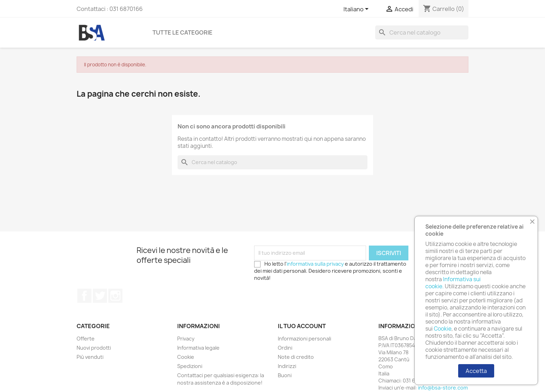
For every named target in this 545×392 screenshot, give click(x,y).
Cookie (186, 357)
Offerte (86, 339)
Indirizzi (287, 366)
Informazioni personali (304, 339)
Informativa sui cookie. (453, 283)
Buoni (285, 375)
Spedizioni (190, 366)
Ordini (285, 348)
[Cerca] (422, 32)
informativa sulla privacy (315, 264)
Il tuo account (302, 326)
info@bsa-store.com (443, 388)
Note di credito (296, 357)
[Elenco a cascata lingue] (357, 10)
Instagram (115, 296)
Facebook (84, 296)
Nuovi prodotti (94, 348)
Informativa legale (198, 348)
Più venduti (90, 357)
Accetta (476, 371)
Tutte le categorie (182, 32)
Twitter (100, 296)
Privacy (186, 339)
